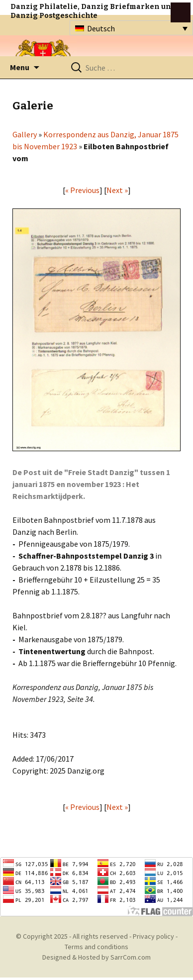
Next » (117, 190)
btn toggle (181, 12)
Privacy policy (153, 936)
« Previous (82, 190)
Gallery (25, 134)
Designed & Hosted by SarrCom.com (96, 957)
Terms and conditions (96, 947)
